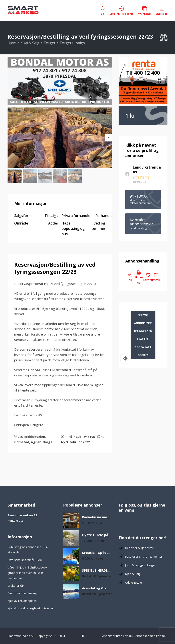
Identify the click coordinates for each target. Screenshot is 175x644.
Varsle (156, 277)
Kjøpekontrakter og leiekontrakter (30, 608)
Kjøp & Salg (30, 43)
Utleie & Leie (130, 582)
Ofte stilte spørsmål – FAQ (25, 560)
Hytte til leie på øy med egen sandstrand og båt (97, 535)
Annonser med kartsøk (151, 636)
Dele (130, 277)
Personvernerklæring (22, 593)
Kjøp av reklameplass (22, 601)
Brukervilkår (16, 586)
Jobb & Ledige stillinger (137, 565)
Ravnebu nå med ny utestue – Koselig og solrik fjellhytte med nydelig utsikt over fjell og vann (97, 517)
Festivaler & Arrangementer (140, 557)
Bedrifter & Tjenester (136, 548)
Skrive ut (139, 277)
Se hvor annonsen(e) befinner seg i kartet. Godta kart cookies (143, 335)
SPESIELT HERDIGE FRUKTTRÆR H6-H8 (97, 570)
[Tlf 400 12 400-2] (143, 80)
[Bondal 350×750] (60, 81)
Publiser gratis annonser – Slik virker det (28, 550)
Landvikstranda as (147, 170)
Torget (49, 43)
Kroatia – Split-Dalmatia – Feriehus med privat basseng (97, 553)
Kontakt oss (16, 521)
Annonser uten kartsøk (118, 636)
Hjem (12, 43)
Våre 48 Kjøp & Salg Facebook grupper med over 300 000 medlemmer (27, 573)
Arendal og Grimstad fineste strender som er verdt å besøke (97, 588)
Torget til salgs (72, 43)
